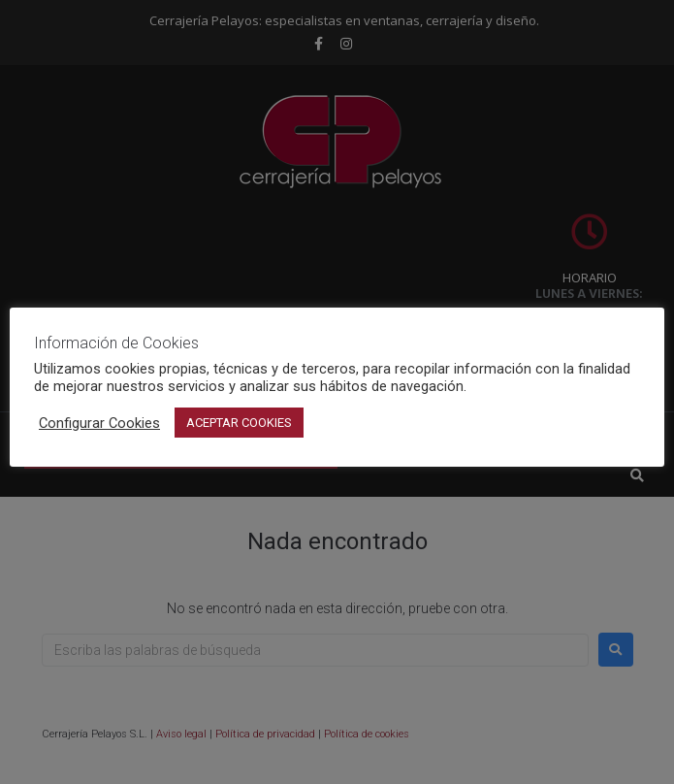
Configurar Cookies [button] (99, 423)
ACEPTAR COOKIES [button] (239, 423)
